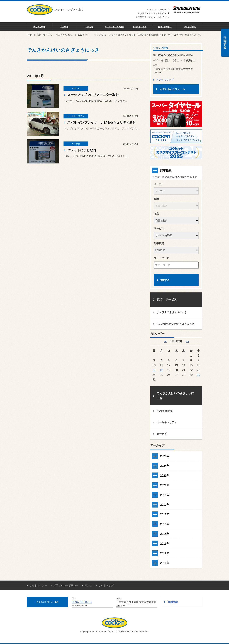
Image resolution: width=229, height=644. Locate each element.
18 (161, 370)
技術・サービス (165, 27)
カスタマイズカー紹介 (114, 27)
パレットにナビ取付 (82, 150)
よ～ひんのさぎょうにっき (172, 312)
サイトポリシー (38, 585)
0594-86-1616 (82, 602)
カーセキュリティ (167, 422)
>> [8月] (187, 341)
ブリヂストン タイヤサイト (154, 13)
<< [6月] (165, 341)
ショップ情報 (190, 27)
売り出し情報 (39, 27)
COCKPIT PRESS (159, 10)
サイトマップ (106, 585)
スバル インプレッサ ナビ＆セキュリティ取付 (102, 123)
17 (154, 370)
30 (198, 375)
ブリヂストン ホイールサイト (153, 17)
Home (30, 35)
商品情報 (64, 27)
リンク (88, 585)
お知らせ (89, 27)
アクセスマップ (165, 80)
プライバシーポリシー (66, 585)
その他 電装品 (165, 411)
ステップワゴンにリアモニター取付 (93, 95)
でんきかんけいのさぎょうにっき (72, 35)
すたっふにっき (140, 27)
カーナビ (162, 434)
